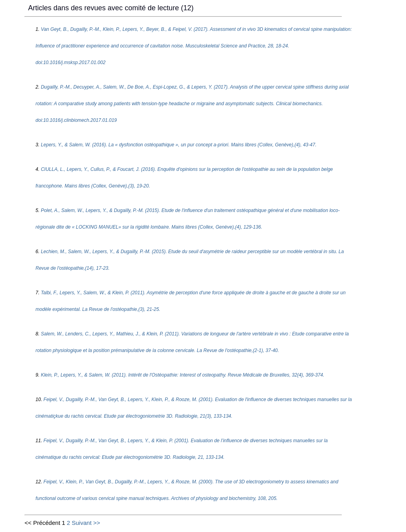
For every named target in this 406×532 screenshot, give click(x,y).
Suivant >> (86, 523)
